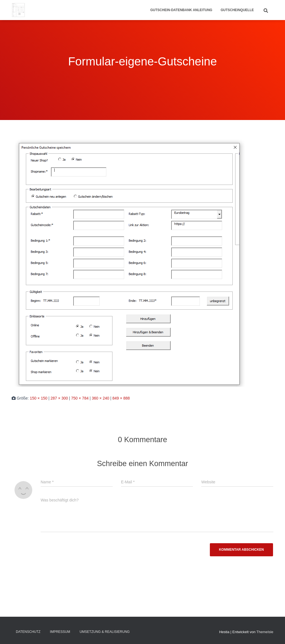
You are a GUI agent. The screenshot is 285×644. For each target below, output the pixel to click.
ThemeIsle (265, 632)
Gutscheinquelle (237, 10)
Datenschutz (28, 632)
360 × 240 (101, 398)
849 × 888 (121, 398)
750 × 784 (80, 398)
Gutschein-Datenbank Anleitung (181, 10)
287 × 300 (59, 398)
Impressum (60, 632)
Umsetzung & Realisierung (105, 632)
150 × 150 (39, 398)
